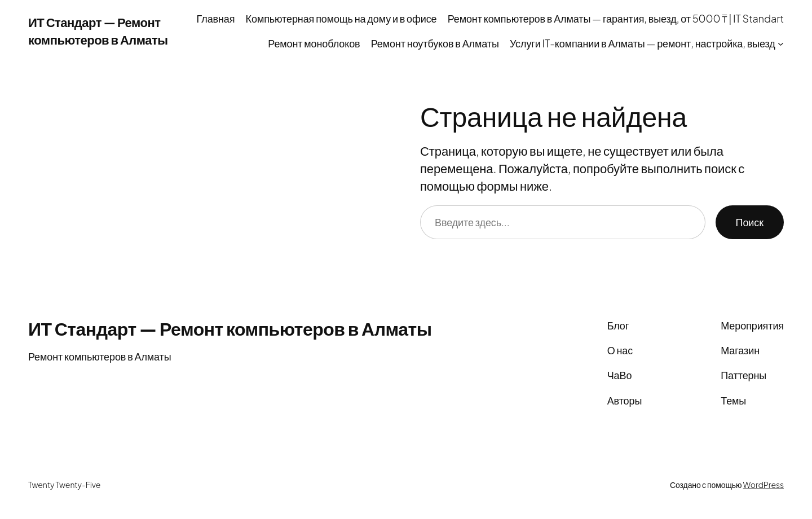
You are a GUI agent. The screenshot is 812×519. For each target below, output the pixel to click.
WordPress (764, 485)
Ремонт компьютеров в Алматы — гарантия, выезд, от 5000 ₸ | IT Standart (616, 18)
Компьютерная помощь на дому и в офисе (341, 18)
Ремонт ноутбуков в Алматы (435, 43)
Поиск (750, 222)
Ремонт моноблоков (314, 43)
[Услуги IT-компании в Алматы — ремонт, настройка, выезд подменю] (781, 44)
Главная (216, 18)
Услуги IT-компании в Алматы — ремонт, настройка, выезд (643, 43)
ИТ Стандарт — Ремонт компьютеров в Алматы (230, 328)
